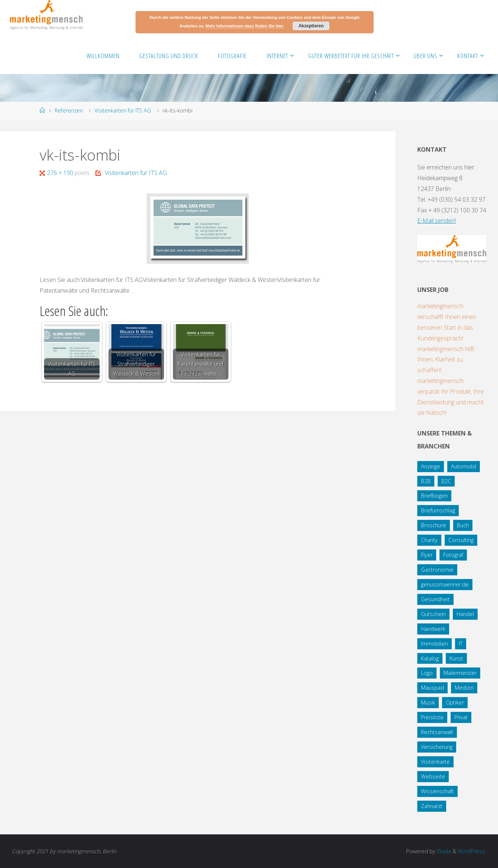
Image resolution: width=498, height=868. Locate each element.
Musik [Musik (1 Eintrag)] (428, 702)
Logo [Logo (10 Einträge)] (427, 673)
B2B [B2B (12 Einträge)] (426, 481)
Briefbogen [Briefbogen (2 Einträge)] (434, 496)
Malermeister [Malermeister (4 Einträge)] (460, 673)
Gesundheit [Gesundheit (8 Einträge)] (435, 599)
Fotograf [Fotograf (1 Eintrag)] (453, 555)
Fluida (443, 851)
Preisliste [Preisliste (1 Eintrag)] (432, 717)
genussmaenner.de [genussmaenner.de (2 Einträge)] (445, 584)
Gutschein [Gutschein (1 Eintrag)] (433, 614)
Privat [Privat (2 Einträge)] (461, 717)
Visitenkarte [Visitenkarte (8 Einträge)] (435, 762)
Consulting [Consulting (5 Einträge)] (461, 540)
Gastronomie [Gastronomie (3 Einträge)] (437, 570)
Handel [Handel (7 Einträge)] (465, 614)
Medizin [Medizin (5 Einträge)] (464, 688)
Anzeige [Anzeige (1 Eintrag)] (431, 466)
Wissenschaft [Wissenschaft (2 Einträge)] (437, 791)
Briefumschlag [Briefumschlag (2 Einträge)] (438, 510)
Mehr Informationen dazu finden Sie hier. (245, 26)
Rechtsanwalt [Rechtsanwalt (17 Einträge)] (437, 732)
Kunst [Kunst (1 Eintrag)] (456, 658)
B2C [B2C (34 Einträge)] (446, 481)
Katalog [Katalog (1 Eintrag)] (430, 658)
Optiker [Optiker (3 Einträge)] (455, 702)
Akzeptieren (311, 26)
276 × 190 (61, 173)
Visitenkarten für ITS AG (123, 110)
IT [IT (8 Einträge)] (461, 644)
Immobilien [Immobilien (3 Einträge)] (435, 644)
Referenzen (69, 110)
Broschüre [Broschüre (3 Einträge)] (434, 525)
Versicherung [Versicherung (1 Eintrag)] (437, 747)
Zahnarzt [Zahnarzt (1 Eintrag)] (432, 806)
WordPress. (472, 851)
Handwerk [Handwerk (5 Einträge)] (433, 629)
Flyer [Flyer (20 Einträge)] (427, 555)
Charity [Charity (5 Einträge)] (429, 540)
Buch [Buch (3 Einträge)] (463, 525)
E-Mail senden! (437, 221)
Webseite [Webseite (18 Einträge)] (433, 776)
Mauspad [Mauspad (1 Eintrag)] (432, 688)
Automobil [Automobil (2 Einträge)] (464, 466)
